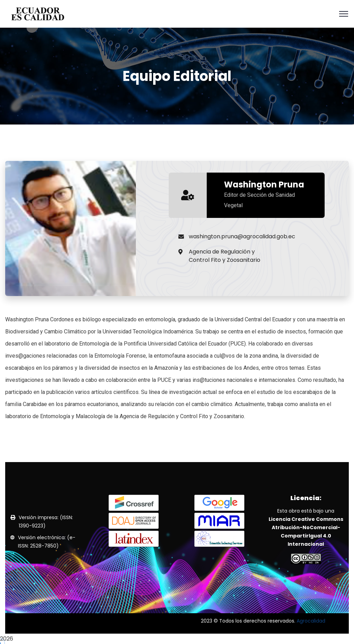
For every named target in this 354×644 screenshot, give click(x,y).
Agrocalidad (311, 621)
